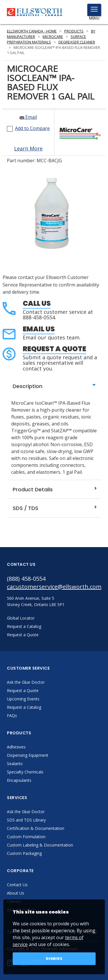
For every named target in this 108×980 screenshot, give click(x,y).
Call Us (37, 303)
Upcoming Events (23, 699)
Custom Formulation (26, 837)
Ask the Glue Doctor (26, 682)
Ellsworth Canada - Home (32, 31)
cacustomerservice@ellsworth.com (54, 587)
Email (28, 117)
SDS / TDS (54, 508)
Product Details (54, 489)
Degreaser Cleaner (77, 42)
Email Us (39, 329)
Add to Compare (32, 128)
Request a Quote (54, 349)
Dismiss (54, 959)
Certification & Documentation (36, 828)
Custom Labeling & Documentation (40, 845)
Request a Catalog (24, 707)
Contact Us (17, 885)
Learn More (28, 148)
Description (54, 386)
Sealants (15, 764)
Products (74, 31)
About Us (16, 893)
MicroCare (53, 37)
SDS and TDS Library (26, 820)
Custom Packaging (24, 853)
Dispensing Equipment (28, 755)
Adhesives (16, 747)
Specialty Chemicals (25, 772)
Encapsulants (19, 780)
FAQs (12, 716)
